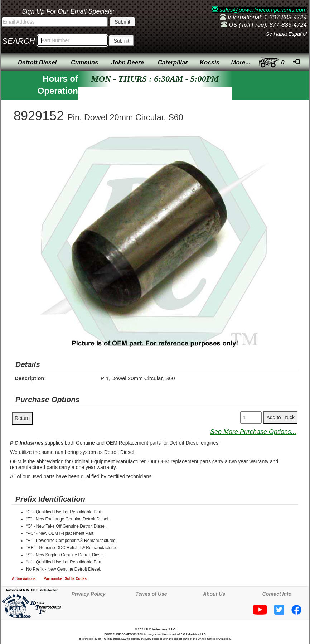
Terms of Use (151, 594)
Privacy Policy (89, 594)
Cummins (84, 62)
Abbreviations (24, 579)
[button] (292, 140)
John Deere (128, 62)
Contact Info (277, 594)
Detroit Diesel (37, 62)
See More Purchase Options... (253, 432)
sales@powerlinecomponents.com (259, 10)
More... (241, 62)
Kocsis (210, 62)
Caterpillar (173, 62)
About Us (214, 594)
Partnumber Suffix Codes (65, 579)
